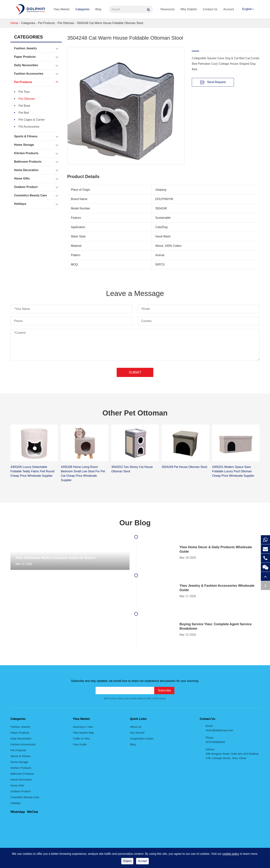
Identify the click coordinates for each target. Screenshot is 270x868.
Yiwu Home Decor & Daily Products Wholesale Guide (216, 549)
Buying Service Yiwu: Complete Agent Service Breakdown (216, 626)
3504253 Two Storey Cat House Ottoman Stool (132, 469)
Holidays (36, 204)
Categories (82, 9)
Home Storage (36, 145)
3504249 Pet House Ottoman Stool (184, 467)
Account (229, 9)
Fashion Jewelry (36, 48)
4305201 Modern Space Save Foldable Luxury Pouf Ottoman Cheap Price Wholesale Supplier (233, 471)
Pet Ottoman (66, 23)
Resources (168, 9)
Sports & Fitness (36, 136)
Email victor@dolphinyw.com (219, 728)
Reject (127, 861)
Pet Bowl (24, 106)
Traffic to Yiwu (81, 738)
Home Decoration (36, 170)
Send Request (213, 82)
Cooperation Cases (142, 738)
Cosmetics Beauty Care (36, 195)
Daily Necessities (36, 65)
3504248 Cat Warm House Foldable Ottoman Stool (110, 23)
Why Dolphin (189, 9)
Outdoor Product (36, 187)
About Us (136, 727)
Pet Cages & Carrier (32, 120)
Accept (142, 861)
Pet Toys (24, 92)
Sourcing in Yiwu (83, 727)
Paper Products (36, 57)
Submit (135, 372)
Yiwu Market (61, 9)
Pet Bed (24, 113)
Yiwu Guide (80, 744)
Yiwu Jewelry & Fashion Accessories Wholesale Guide (217, 588)
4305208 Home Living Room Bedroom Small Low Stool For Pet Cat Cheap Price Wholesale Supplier (83, 474)
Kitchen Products (36, 153)
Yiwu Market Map (83, 733)
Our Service (137, 733)
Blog (98, 9)
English (247, 9)
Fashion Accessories (36, 74)
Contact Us (210, 9)
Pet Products (47, 23)
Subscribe (164, 690)
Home (14, 23)
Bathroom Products (36, 162)
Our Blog (135, 523)
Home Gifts (36, 179)
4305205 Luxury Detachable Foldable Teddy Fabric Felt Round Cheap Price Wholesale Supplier (32, 471)
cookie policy (231, 854)
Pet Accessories (29, 127)
